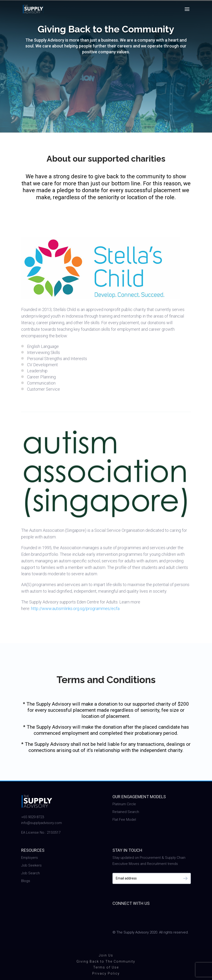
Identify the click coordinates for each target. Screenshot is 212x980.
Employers (30, 858)
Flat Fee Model (124, 820)
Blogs (26, 881)
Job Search (30, 873)
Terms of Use (106, 967)
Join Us (106, 955)
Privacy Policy (106, 973)
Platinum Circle (124, 804)
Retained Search (126, 812)
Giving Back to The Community (106, 961)
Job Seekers (31, 865)
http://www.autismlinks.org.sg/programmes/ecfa (75, 609)
